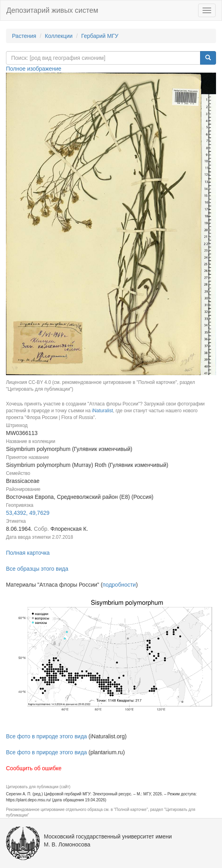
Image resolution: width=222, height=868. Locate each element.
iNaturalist (103, 411)
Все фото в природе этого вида (46, 736)
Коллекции (59, 36)
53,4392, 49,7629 (28, 513)
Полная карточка (28, 553)
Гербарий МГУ (100, 36)
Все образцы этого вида (37, 569)
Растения (24, 36)
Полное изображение (34, 69)
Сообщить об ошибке (34, 768)
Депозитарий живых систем (52, 10)
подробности (119, 585)
